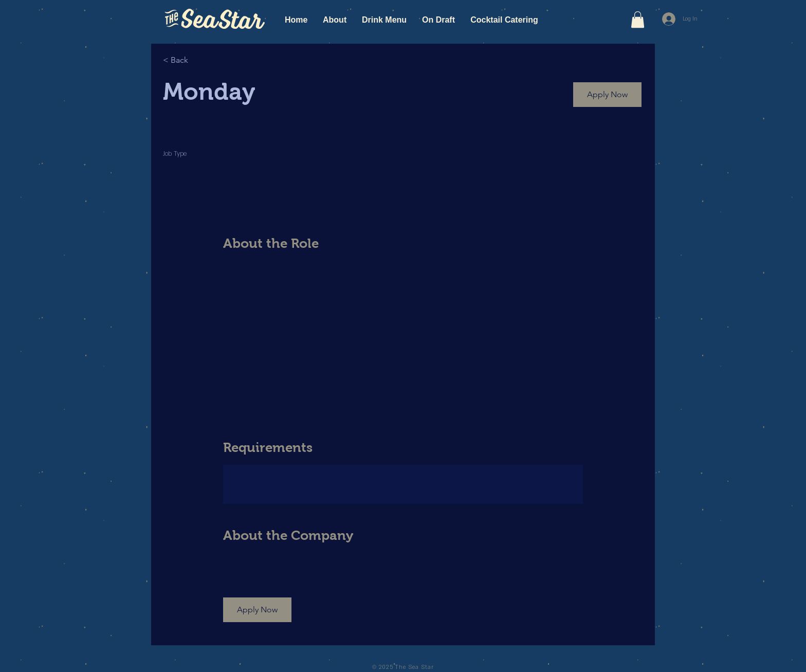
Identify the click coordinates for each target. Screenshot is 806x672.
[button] (638, 20)
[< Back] (199, 60)
